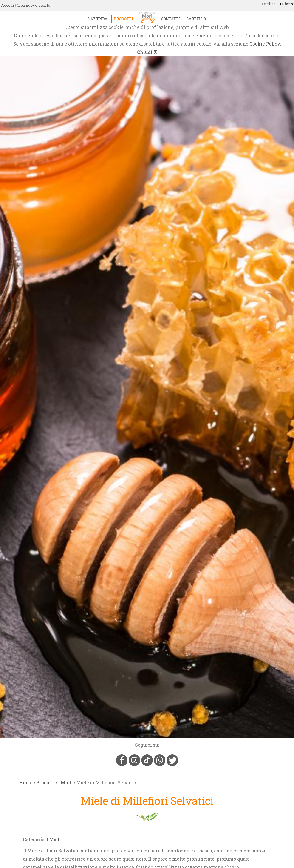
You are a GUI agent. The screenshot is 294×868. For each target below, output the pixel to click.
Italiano (286, 4)
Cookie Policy (265, 44)
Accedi (8, 5)
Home (26, 782)
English (269, 4)
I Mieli (65, 782)
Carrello (196, 19)
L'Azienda (98, 19)
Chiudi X (147, 52)
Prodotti (123, 19)
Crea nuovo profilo (33, 5)
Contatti (170, 19)
